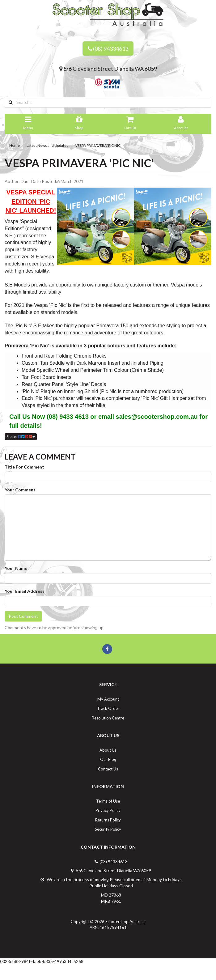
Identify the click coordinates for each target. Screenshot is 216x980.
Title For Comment (24, 467)
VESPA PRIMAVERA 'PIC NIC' (98, 145)
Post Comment (23, 616)
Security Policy (108, 829)
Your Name (16, 568)
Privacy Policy (108, 810)
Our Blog (108, 759)
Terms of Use (108, 801)
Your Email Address (25, 591)
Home (15, 145)
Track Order (108, 708)
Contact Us (108, 769)
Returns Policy (108, 820)
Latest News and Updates (47, 145)
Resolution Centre (108, 718)
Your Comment (20, 490)
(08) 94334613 (108, 49)
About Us (108, 750)
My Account (108, 699)
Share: (21, 437)
